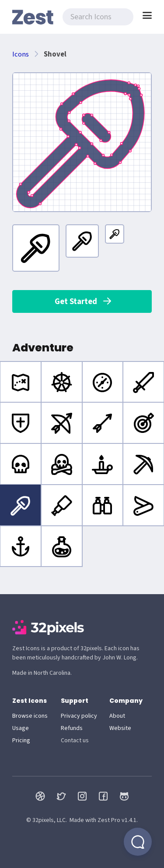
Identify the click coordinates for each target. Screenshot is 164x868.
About (117, 716)
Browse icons (30, 716)
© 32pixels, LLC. (47, 820)
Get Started (84, 301)
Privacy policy (79, 716)
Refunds (72, 728)
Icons (21, 54)
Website (120, 728)
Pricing (21, 740)
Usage (21, 728)
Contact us (75, 740)
